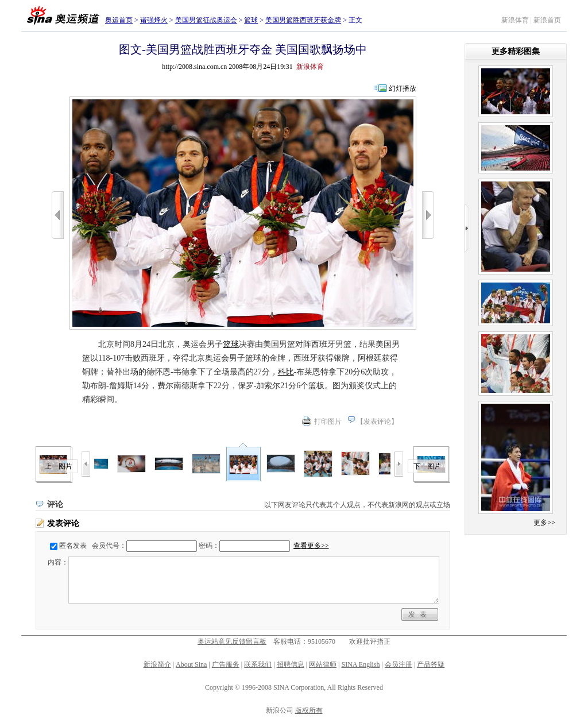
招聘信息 (291, 664)
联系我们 (258, 664)
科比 (286, 372)
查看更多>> (311, 546)
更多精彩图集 (516, 51)
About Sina (191, 664)
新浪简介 (157, 664)
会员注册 (399, 664)
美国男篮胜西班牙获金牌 (303, 20)
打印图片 (328, 422)
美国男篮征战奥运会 (206, 20)
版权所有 (309, 710)
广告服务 (226, 664)
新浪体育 (515, 20)
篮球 (251, 20)
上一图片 (59, 466)
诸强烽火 (154, 20)
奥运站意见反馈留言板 (232, 641)
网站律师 (323, 664)
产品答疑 (431, 664)
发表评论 (377, 422)
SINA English (360, 664)
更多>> (544, 523)
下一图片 (427, 466)
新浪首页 (547, 20)
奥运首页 (119, 20)
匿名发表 (73, 546)
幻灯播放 (403, 88)
